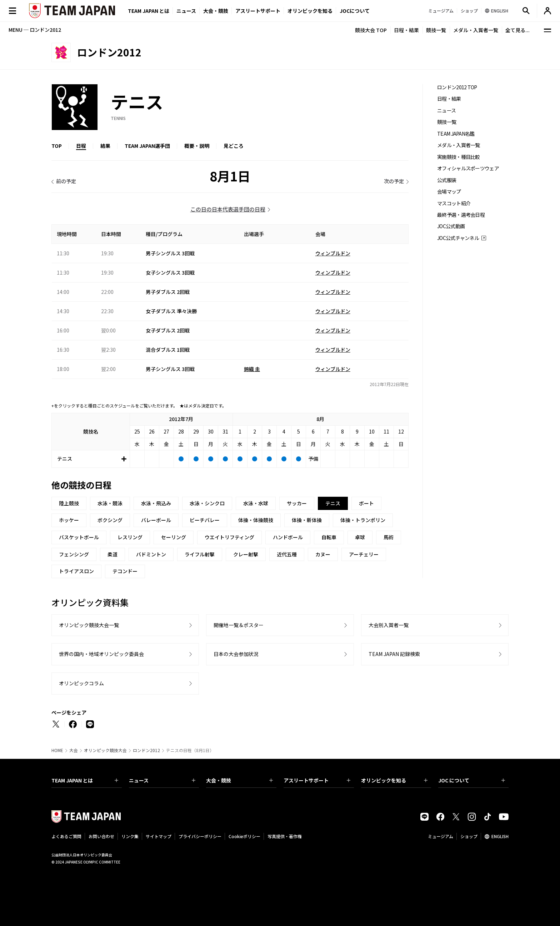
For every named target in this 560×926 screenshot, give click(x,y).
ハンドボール (288, 537)
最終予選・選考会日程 (461, 215)
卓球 (360, 537)
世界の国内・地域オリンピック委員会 (101, 654)
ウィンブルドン (333, 253)
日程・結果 (406, 30)
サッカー (297, 503)
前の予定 (66, 181)
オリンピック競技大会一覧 (89, 625)
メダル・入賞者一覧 (476, 30)
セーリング (174, 537)
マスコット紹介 (454, 203)
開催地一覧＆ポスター (239, 625)
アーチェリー (364, 554)
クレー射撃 (246, 554)
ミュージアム (441, 836)
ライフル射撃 (200, 554)
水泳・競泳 (110, 503)
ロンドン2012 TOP (457, 87)
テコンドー (125, 571)
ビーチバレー (205, 520)
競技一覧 (436, 30)
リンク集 (130, 836)
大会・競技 (239, 780)
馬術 (389, 537)
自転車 (329, 537)
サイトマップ (159, 836)
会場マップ (449, 192)
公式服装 (447, 180)
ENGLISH (500, 836)
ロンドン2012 (146, 750)
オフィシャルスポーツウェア (468, 168)
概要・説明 (197, 146)
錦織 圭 (252, 369)
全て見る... (517, 30)
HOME (57, 750)
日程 (81, 146)
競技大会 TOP (371, 30)
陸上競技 (69, 503)
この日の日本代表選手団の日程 (228, 209)
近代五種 (287, 554)
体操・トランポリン (363, 520)
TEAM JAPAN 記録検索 (394, 654)
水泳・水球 (256, 503)
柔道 (112, 554)
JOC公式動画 (451, 226)
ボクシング (110, 520)
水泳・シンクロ (207, 503)
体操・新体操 (307, 520)
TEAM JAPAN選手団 (147, 146)
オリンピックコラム (81, 683)
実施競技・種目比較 (459, 157)
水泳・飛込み (156, 503)
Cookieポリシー (244, 836)
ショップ (469, 836)
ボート (366, 503)
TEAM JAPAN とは (85, 780)
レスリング (130, 537)
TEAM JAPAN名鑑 (456, 134)
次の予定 (394, 181)
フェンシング (74, 554)
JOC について (472, 780)
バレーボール (156, 520)
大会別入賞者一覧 (389, 625)
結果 (105, 146)
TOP (57, 146)
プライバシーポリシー (200, 836)
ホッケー (69, 520)
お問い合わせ (101, 836)
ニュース (186, 11)
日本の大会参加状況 (236, 654)
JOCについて (355, 11)
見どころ (234, 146)
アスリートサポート (258, 11)
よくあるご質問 (66, 836)
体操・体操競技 (256, 520)
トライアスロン (76, 571)
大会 (74, 750)
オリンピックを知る (310, 11)
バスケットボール (79, 537)
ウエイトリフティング (229, 537)
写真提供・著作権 (285, 836)
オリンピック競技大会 (105, 750)
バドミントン (151, 554)
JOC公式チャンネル (458, 238)
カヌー (323, 554)
